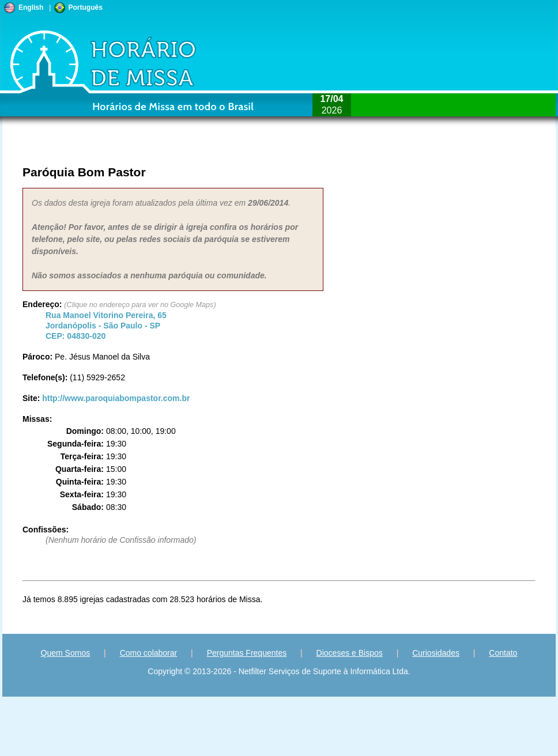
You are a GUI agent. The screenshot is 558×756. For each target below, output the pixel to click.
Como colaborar (149, 653)
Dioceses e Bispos (350, 653)
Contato (503, 653)
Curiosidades (436, 653)
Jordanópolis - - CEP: (106, 326)
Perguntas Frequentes (247, 653)
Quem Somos (66, 653)
